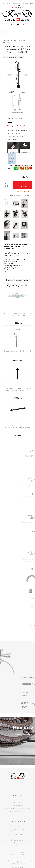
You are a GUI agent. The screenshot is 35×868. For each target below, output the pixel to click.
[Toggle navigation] (4, 32)
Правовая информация (17, 841)
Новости (17, 849)
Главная (5, 40)
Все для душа (17, 812)
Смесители (13, 40)
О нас (17, 835)
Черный (13, 126)
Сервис (17, 852)
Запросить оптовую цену (19, 196)
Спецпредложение (17, 815)
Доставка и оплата (17, 846)
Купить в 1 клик (24, 191)
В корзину (23, 185)
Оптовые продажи (18, 838)
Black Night (19, 119)
